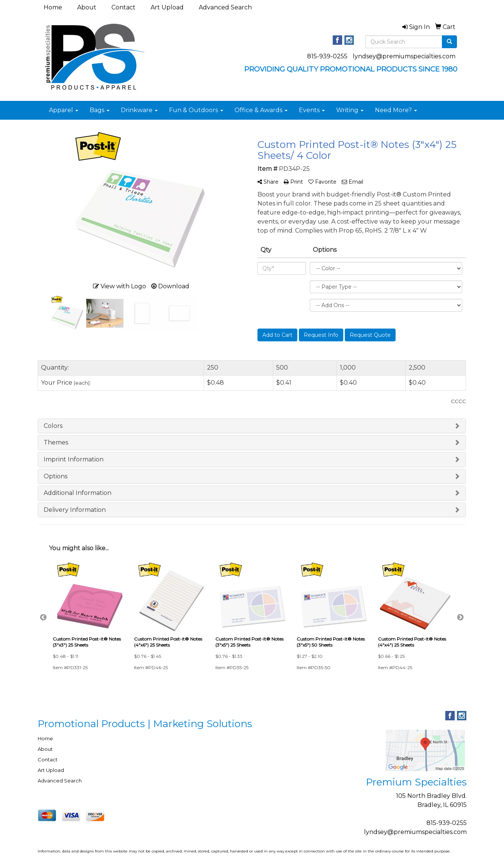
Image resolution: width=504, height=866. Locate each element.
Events (312, 110)
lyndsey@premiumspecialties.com (404, 56)
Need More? (396, 110)
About (87, 7)
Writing (350, 110)
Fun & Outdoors (196, 110)
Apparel (64, 110)
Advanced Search (225, 7)
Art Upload (167, 7)
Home (53, 7)
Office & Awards (261, 110)
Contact (123, 7)
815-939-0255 (327, 56)
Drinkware (139, 110)
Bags (100, 110)
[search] (449, 42)
